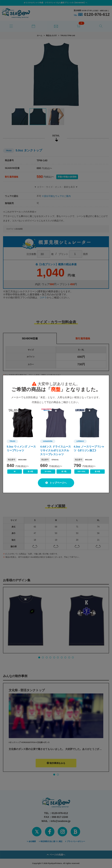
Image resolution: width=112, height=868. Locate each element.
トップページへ (56, 483)
